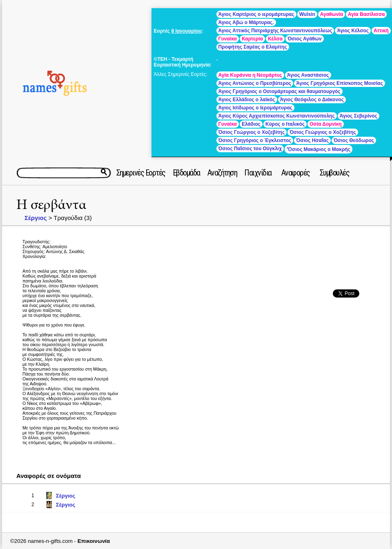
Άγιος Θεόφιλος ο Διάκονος (312, 100)
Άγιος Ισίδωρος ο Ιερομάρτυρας (255, 108)
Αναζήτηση (222, 173)
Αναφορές (296, 173)
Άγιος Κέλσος (353, 31)
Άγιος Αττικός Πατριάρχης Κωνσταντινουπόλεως (275, 31)
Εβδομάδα (186, 173)
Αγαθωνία (332, 14)
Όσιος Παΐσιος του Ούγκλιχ (250, 149)
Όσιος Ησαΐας (312, 140)
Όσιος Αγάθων (304, 39)
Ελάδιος (251, 124)
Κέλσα (275, 39)
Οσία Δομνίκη (325, 124)
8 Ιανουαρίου (186, 31)
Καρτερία (252, 39)
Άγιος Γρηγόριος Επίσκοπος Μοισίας (339, 83)
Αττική (381, 31)
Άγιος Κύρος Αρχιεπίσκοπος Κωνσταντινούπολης (277, 116)
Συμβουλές (335, 173)
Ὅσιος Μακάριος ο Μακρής (318, 149)
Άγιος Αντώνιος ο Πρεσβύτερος (255, 83)
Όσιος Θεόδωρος (354, 140)
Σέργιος (36, 218)
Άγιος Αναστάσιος (308, 75)
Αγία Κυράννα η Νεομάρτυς (250, 75)
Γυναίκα (228, 39)
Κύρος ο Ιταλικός (285, 124)
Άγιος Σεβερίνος (359, 116)
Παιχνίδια (258, 173)
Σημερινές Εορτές (141, 173)
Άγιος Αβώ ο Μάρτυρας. (246, 22)
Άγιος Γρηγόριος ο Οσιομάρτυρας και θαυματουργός (280, 91)
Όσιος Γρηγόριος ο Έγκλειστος (255, 140)
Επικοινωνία (94, 541)
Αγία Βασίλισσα (366, 14)
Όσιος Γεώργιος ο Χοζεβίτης (252, 132)
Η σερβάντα (51, 205)
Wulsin (307, 14)
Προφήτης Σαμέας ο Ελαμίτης (253, 47)
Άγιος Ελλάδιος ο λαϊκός (247, 100)
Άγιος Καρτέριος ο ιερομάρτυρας (256, 14)
